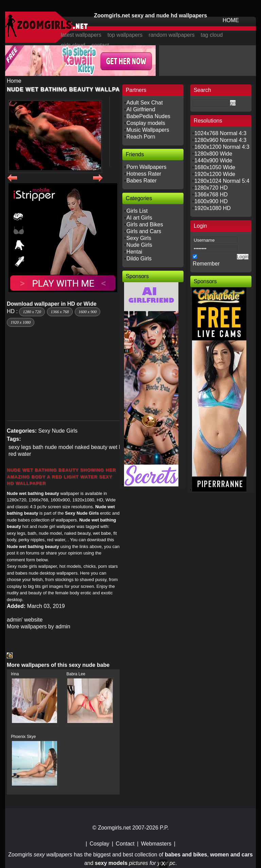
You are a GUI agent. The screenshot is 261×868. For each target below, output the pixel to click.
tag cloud (212, 35)
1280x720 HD (211, 188)
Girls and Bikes (145, 224)
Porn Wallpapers (146, 167)
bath (38, 447)
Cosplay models (146, 123)
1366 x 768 (60, 312)
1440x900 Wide (213, 160)
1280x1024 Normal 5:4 (222, 181)
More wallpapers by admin (39, 626)
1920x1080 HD (213, 208)
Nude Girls (139, 245)
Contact (125, 844)
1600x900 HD (211, 201)
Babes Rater (142, 181)
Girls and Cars (144, 231)
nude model (59, 447)
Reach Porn (141, 137)
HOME (231, 20)
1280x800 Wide (213, 154)
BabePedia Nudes (148, 116)
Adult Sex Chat (145, 103)
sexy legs (20, 447)
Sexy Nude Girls (58, 431)
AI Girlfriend (141, 109)
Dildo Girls (139, 259)
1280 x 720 (32, 312)
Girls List (137, 211)
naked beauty (91, 447)
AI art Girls (139, 218)
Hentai (134, 252)
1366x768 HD (211, 195)
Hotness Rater (144, 174)
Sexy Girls (139, 238)
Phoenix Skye (23, 737)
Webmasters (156, 844)
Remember (206, 264)
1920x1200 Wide (215, 174)
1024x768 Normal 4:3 (220, 133)
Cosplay (100, 844)
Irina (15, 674)
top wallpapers (125, 35)
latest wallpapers (81, 35)
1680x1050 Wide (215, 167)
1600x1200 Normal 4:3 (222, 147)
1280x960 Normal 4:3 (220, 140)
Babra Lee (76, 674)
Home (14, 81)
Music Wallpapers (148, 130)
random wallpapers (171, 35)
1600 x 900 (88, 312)
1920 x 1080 (21, 322)
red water (20, 454)
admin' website (25, 620)
